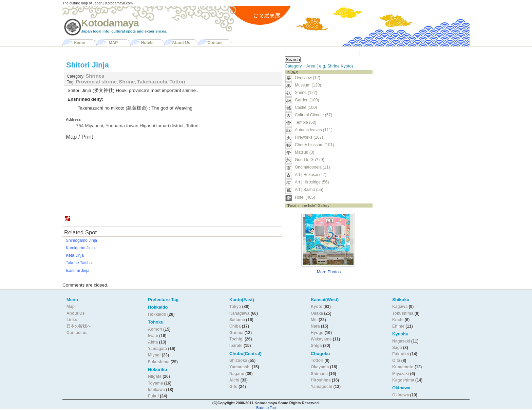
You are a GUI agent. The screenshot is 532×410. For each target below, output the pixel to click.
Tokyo (236, 307)
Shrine (127, 82)
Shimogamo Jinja (81, 240)
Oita (396, 360)
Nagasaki (401, 341)
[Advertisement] (418, 90)
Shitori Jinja (88, 65)
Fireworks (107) (309, 137)
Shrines (95, 76)
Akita (154, 342)
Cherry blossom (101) (314, 145)
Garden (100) (307, 100)
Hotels (147, 43)
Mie (314, 320)
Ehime (398, 326)
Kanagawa (239, 313)
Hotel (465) (305, 197)
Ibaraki (236, 346)
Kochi (398, 320)
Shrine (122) (306, 93)
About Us (181, 43)
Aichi (234, 380)
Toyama (155, 383)
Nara (316, 326)
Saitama (237, 320)
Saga (397, 348)
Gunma (236, 333)
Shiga (316, 346)
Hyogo (317, 333)
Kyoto (317, 307)
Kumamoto (403, 367)
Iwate (153, 336)
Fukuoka (401, 354)
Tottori (177, 82)
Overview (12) (308, 78)
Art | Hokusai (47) (311, 175)
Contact (215, 43)
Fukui (154, 396)
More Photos (329, 272)
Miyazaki (401, 374)
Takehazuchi (152, 82)
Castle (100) (306, 108)
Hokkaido (157, 314)
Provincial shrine (96, 82)
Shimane (319, 374)
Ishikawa (157, 390)
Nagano (237, 374)
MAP (113, 43)
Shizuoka (238, 360)
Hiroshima (321, 380)
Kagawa (400, 307)
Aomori (156, 329)
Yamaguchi (321, 387)
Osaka (317, 313)
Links (72, 320)
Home (79, 43)
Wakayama (321, 339)
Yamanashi (241, 367)
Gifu (233, 387)
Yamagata (158, 349)
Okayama (320, 367)
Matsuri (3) (305, 152)
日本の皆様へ (79, 326)
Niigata (155, 376)
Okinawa (401, 395)
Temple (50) (306, 122)
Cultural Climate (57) (313, 115)
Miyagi (155, 355)
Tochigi (237, 339)
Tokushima (403, 313)
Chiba (235, 326)
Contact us (77, 333)
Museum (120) (310, 85)
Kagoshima (403, 380)
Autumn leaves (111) (314, 130)
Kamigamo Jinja (80, 248)
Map (71, 307)
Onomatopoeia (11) (312, 167)
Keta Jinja (75, 255)
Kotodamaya (110, 23)
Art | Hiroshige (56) (312, 182)
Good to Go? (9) (310, 160)
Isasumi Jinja (78, 271)
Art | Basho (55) (309, 190)
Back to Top (266, 408)
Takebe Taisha (79, 263)
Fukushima (159, 362)
